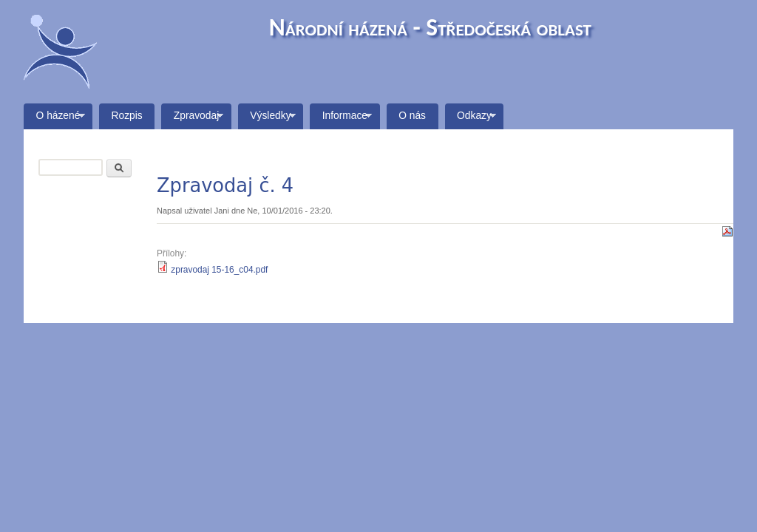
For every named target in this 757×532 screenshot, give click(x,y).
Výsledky (267, 120)
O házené (54, 120)
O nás (412, 116)
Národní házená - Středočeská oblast (430, 27)
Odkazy (471, 120)
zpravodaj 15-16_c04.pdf (219, 270)
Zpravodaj (192, 120)
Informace (341, 120)
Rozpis (127, 116)
